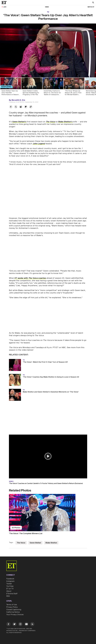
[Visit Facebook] (8, 624)
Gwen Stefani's (19, 122)
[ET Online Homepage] (5, 3)
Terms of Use (12, 605)
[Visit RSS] (32, 624)
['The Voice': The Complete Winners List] (48, 513)
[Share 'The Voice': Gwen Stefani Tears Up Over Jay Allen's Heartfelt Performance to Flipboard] (26, 107)
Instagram (10, 581)
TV (48, 12)
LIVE (5, 7)
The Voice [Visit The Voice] (21, 543)
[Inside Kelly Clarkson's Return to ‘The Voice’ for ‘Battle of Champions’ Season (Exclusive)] (53, 87)
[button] (48, 456)
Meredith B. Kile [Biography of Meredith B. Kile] (18, 100)
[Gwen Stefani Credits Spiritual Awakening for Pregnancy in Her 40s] (32, 87)
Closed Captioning (14, 610)
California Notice (13, 612)
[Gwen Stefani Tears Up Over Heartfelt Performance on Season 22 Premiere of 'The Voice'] (11, 87)
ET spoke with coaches (30, 278)
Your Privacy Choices (15, 615)
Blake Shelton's (65, 122)
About (9, 591)
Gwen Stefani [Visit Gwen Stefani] (35, 543)
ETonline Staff (12, 594)
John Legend (39, 144)
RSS (8, 596)
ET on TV (10, 589)
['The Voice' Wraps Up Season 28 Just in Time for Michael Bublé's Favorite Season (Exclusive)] (74, 87)
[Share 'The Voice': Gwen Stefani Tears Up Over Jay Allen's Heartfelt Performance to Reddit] (21, 107)
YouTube (10, 586)
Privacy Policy (12, 607)
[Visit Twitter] (14, 624)
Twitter (9, 584)
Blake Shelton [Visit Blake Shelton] (51, 543)
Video (47, 7)
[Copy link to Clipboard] (31, 107)
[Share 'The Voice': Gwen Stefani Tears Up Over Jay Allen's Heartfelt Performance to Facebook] (11, 107)
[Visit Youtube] (26, 624)
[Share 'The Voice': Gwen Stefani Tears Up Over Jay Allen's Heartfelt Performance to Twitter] (16, 107)
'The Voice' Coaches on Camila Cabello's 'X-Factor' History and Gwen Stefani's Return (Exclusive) (46, 483)
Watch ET (91, 7)
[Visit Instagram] (20, 624)
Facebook (10, 579)
